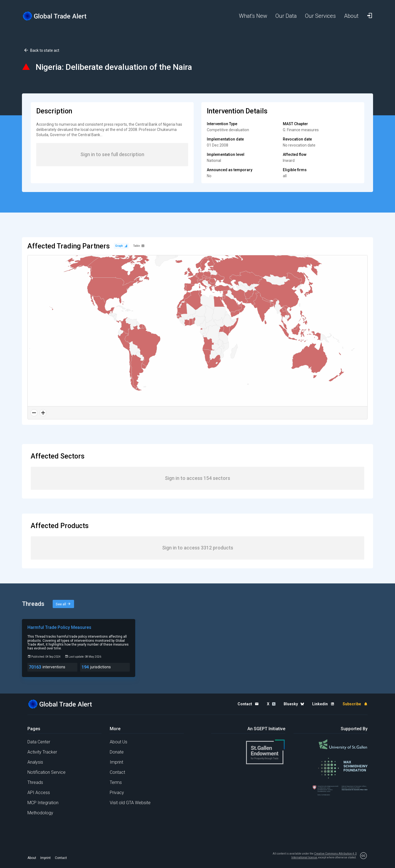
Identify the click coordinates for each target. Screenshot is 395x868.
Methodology (40, 813)
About (32, 858)
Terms (116, 782)
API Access (39, 793)
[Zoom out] (34, 413)
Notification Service (46, 772)
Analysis (35, 762)
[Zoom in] (43, 413)
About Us (119, 742)
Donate (117, 752)
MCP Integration (43, 803)
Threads (35, 782)
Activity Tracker (42, 752)
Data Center (39, 742)
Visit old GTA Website (130, 803)
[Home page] (59, 16)
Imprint (116, 762)
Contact (117, 772)
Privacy (117, 793)
